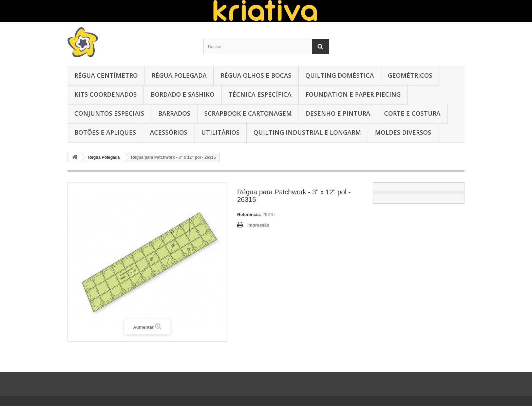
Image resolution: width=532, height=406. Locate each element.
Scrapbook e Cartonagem (248, 113)
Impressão (258, 225)
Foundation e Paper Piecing (353, 94)
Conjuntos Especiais (109, 113)
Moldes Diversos (403, 132)
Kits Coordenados (106, 94)
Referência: (249, 215)
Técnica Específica (260, 94)
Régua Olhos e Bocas (256, 75)
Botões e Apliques (105, 132)
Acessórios (169, 132)
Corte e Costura (412, 113)
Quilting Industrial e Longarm (307, 132)
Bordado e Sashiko (183, 94)
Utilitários (220, 132)
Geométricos (410, 75)
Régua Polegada (179, 75)
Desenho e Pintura (338, 113)
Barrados (174, 113)
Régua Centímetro (106, 75)
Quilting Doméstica (340, 75)
